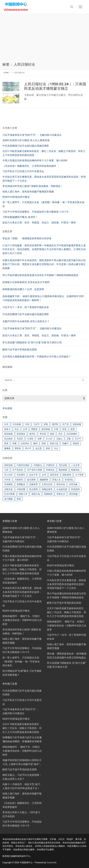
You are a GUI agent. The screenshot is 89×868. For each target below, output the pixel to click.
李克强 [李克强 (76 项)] (43, 434)
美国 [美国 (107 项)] (44, 443)
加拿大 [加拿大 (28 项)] (7, 429)
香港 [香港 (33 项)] (48, 448)
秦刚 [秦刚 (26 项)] (35, 443)
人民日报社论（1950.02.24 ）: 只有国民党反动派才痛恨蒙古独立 (55, 86)
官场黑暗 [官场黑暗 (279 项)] (8, 484)
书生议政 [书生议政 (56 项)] (63, 465)
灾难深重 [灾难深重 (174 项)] (21, 489)
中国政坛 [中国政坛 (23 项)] (38, 465)
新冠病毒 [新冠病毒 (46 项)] (8, 434)
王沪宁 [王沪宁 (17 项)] (78, 439)
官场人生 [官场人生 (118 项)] (56, 480)
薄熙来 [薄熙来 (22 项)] (18, 448)
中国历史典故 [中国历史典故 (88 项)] (23, 465)
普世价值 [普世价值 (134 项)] (61, 484)
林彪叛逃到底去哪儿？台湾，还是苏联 (23, 289)
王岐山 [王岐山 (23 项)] (59, 439)
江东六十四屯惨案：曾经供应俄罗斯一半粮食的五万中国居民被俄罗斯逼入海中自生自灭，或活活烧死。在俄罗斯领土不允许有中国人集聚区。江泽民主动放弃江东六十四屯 (44, 249)
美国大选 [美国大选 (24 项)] (54, 443)
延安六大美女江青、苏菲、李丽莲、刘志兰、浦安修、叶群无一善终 (39, 335)
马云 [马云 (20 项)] (56, 448)
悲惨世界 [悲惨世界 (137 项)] (33, 484)
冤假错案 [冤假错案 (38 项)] (63, 470)
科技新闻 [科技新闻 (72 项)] (75, 489)
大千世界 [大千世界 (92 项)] (79, 475)
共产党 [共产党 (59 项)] (65, 424)
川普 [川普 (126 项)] (56, 429)
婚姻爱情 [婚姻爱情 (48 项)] (44, 480)
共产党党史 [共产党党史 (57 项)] (18, 470)
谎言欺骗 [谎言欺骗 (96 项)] (73, 494)
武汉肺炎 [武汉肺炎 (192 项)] (8, 439)
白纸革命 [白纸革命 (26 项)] (25, 443)
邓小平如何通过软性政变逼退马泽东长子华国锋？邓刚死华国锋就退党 (40, 275)
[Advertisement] (44, 40)
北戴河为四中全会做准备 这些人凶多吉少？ (26, 321)
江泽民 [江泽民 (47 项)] (30, 439)
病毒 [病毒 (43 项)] (15, 443)
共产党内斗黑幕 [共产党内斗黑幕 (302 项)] (35, 470)
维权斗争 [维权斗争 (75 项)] (23, 494)
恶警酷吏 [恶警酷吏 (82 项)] (21, 484)
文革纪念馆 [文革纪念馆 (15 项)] (47, 484)
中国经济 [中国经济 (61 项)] (50, 465)
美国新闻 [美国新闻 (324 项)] (48, 494)
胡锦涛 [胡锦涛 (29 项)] (76, 443)
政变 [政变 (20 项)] (73, 429)
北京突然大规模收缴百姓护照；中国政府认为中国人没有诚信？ (37, 357)
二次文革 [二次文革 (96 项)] (75, 465)
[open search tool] (72, 7)
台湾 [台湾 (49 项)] (44, 475)
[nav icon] (80, 7)
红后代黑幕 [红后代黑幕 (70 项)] (9, 494)
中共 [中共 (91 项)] (6, 424)
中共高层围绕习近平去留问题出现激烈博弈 (26, 314)
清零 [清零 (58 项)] (40, 439)
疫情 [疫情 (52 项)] (6, 443)
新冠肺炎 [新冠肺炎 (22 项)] (21, 434)
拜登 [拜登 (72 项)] (64, 429)
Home (6, 73)
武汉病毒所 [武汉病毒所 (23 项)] (72, 434)
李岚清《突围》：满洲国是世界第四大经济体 (27, 238)
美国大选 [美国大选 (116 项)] (36, 494)
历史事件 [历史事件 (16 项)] (21, 475)
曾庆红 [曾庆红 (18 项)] (32, 434)
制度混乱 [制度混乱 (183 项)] (75, 470)
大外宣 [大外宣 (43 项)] (7, 480)
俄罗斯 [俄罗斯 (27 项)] (55, 424)
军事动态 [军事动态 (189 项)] (50, 470)
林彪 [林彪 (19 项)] (52, 434)
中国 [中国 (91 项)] (27, 424)
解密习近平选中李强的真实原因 (20, 350)
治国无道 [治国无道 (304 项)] (8, 489)
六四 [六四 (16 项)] (6, 470)
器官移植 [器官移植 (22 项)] (46, 429)
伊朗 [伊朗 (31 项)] (46, 424)
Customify (51, 863)
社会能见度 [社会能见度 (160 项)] (62, 489)
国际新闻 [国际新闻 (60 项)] (67, 475)
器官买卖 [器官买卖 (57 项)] (54, 475)
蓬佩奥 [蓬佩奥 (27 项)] (7, 448)
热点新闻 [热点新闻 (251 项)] (33, 489)
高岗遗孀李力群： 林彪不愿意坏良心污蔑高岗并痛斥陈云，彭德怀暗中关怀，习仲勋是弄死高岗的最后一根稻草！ (44, 298)
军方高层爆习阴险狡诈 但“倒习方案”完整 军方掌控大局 (32, 343)
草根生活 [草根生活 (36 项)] (61, 494)
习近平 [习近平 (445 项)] (36, 424)
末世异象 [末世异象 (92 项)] (73, 484)
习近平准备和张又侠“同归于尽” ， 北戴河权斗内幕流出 (32, 328)
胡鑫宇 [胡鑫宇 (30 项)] (65, 443)
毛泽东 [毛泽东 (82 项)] (20, 439)
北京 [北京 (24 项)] (17, 429)
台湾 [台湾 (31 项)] (25, 429)
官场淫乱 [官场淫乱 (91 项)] (69, 480)
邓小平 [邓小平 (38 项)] (28, 448)
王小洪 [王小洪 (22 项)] (49, 439)
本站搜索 (7, 408)
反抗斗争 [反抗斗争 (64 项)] (33, 475)
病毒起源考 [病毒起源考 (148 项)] (47, 489)
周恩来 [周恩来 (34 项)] (34, 429)
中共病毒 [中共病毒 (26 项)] (17, 424)
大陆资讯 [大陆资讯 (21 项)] (19, 480)
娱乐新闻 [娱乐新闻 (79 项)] (31, 480)
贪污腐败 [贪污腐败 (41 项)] (8, 499)
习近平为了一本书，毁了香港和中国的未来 (26, 307)
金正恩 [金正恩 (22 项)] (39, 448)
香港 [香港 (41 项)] (19, 499)
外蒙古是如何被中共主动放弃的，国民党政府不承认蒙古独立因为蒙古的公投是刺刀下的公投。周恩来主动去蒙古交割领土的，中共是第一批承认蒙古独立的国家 (44, 264)
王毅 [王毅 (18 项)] (69, 439)
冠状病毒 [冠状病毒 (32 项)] (77, 424)
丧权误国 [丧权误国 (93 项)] (8, 465)
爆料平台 (26, 856)
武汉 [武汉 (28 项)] (60, 434)
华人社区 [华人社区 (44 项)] (8, 475)
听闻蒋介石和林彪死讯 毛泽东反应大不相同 (26, 282)
